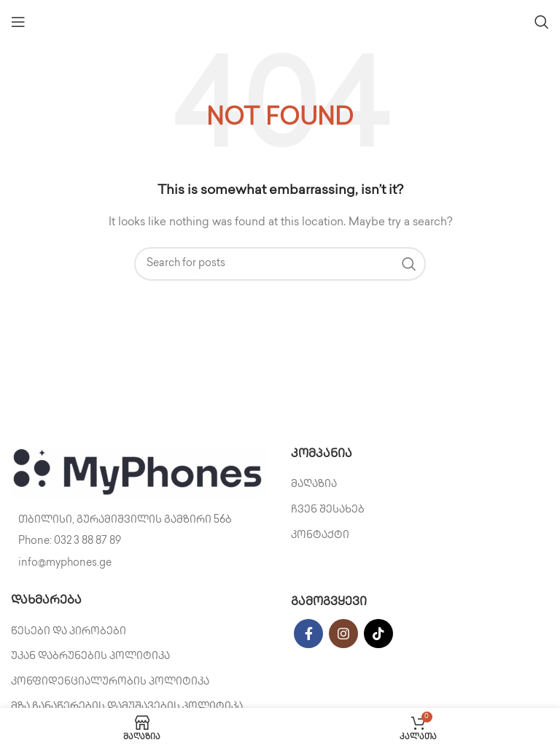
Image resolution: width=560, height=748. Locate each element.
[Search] (542, 22)
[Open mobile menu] (18, 22)
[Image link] (139, 472)
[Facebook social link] (308, 634)
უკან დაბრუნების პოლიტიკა (90, 657)
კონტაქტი (320, 535)
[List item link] (140, 542)
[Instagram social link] (343, 634)
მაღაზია (314, 484)
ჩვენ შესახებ (328, 510)
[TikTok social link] (378, 634)
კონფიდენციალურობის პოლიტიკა (110, 682)
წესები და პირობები (69, 632)
